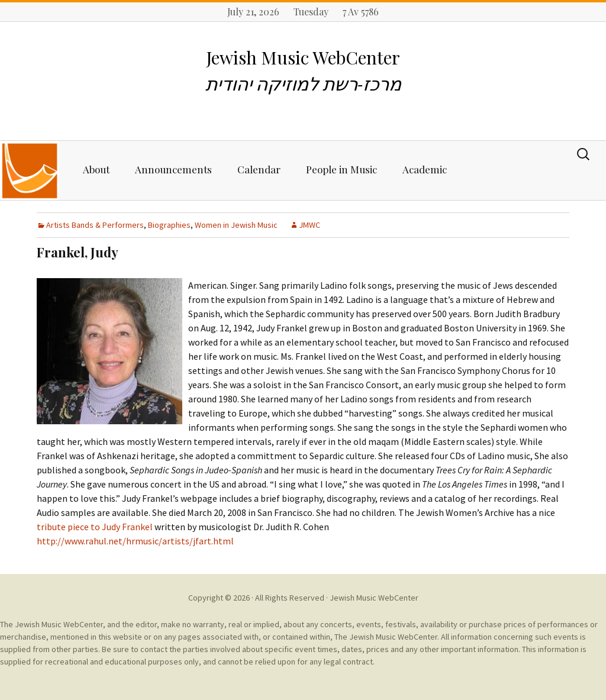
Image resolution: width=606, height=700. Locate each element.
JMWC (310, 225)
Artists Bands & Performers (95, 225)
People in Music (341, 169)
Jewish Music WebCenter (374, 598)
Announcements (173, 169)
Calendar (259, 169)
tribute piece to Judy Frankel (95, 527)
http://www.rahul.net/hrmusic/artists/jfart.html (135, 541)
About (96, 169)
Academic (425, 169)
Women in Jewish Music (236, 225)
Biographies (169, 225)
